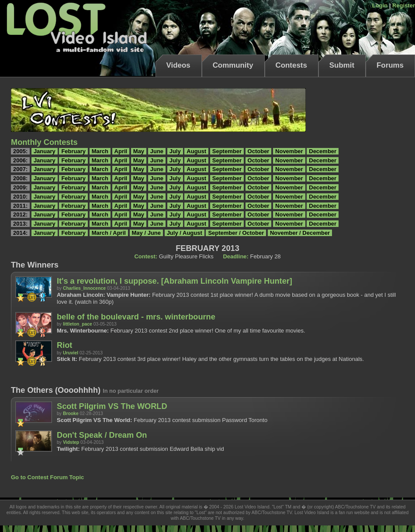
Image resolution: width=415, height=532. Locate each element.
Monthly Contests (44, 142)
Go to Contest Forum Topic (47, 477)
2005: (20, 151)
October (259, 151)
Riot (64, 345)
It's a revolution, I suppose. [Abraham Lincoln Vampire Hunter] (175, 281)
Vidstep (71, 442)
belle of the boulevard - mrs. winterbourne (136, 317)
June (157, 151)
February (73, 151)
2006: (20, 160)
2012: (20, 215)
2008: (20, 178)
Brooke (71, 414)
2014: (20, 233)
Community (233, 65)
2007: (20, 169)
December (323, 151)
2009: (20, 187)
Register (404, 5)
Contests (291, 65)
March (100, 151)
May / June (146, 233)
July (175, 151)
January (45, 151)
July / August (185, 233)
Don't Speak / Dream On (102, 435)
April (121, 151)
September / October (236, 233)
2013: (20, 224)
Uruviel (71, 353)
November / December (300, 233)
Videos (178, 65)
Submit (342, 65)
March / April (109, 233)
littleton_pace (78, 324)
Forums (390, 65)
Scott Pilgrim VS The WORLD (112, 406)
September (227, 151)
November (289, 151)
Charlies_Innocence (84, 288)
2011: (20, 206)
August (196, 151)
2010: (20, 197)
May (139, 151)
